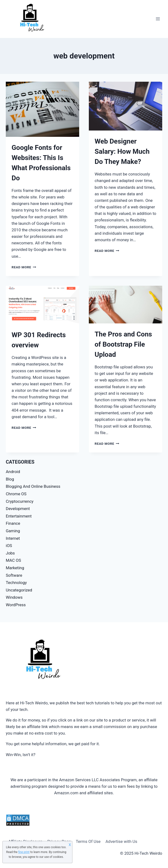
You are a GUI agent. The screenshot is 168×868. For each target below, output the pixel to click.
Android (13, 472)
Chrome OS (16, 494)
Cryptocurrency (20, 501)
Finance (13, 523)
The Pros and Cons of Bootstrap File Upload (123, 344)
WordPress (16, 605)
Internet (13, 538)
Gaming (13, 531)
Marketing (15, 568)
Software (14, 575)
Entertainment (19, 516)
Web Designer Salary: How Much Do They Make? (122, 151)
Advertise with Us (121, 841)
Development (18, 509)
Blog (10, 479)
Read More (24, 267)
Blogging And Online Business (33, 486)
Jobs (10, 553)
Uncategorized (19, 590)
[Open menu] (158, 19)
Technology (16, 583)
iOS (9, 546)
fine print (24, 852)
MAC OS (13, 560)
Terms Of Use (88, 841)
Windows (14, 597)
